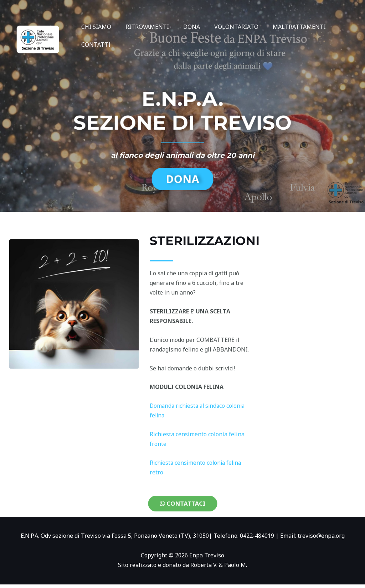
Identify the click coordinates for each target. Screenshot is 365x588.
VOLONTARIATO (226, 27)
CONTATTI (94, 45)
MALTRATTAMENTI (286, 27)
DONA (184, 27)
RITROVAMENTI (143, 27)
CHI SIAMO (95, 27)
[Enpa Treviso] (37, 35)
